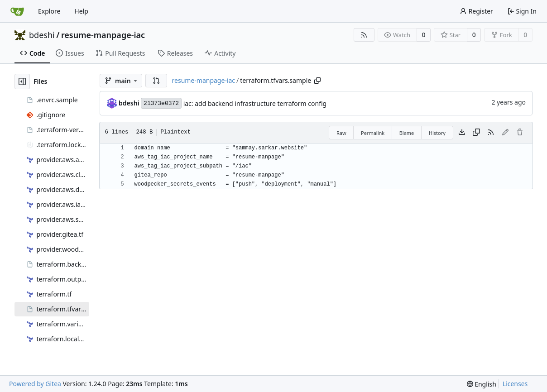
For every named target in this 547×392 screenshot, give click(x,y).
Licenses (515, 384)
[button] (156, 81)
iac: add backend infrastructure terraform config (255, 103)
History (437, 133)
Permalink (373, 133)
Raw (341, 133)
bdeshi (42, 35)
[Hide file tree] (22, 81)
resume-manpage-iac (103, 35)
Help (81, 11)
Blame (407, 133)
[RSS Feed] (364, 35)
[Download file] (462, 133)
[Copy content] (476, 133)
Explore (49, 11)
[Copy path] (317, 81)
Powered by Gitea (35, 384)
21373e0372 (161, 103)
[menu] (482, 384)
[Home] (17, 11)
